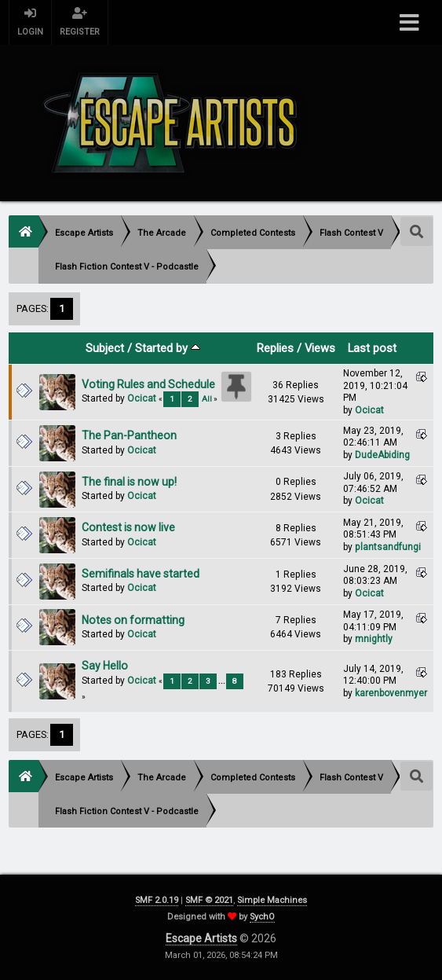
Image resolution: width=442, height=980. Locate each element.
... (223, 681)
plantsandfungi (388, 547)
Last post (372, 348)
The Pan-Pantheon (129, 435)
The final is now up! (129, 482)
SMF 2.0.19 (157, 900)
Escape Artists (201, 938)
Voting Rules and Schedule (148, 384)
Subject (105, 348)
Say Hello (105, 666)
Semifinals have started (141, 574)
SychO (262, 917)
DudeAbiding (382, 455)
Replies (275, 348)
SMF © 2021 (209, 900)
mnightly (374, 639)
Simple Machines (272, 900)
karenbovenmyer (391, 693)
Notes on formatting (133, 620)
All (207, 399)
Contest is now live (128, 527)
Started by (168, 348)
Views (320, 348)
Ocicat (142, 398)
